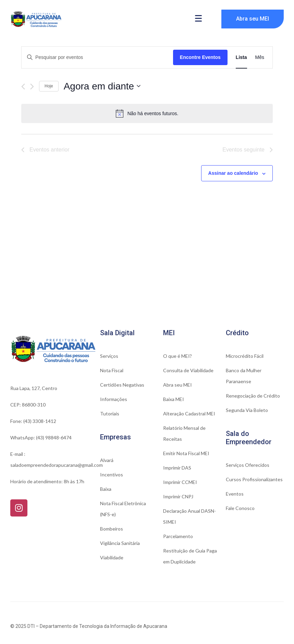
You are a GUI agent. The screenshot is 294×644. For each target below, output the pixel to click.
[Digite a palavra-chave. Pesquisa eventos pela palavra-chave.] (97, 57)
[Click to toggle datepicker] (102, 86)
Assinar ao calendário (233, 173)
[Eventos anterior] (23, 87)
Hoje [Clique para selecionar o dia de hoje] (49, 86)
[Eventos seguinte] (32, 87)
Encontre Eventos (200, 57)
